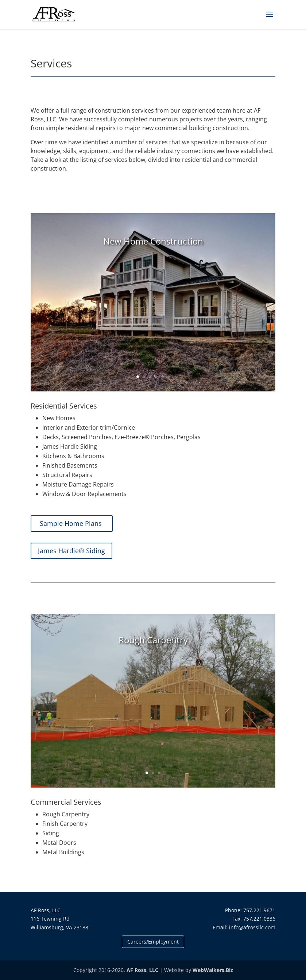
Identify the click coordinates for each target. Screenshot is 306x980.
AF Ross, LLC (142, 970)
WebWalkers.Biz (213, 970)
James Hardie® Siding (71, 551)
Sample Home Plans (72, 523)
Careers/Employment (153, 942)
